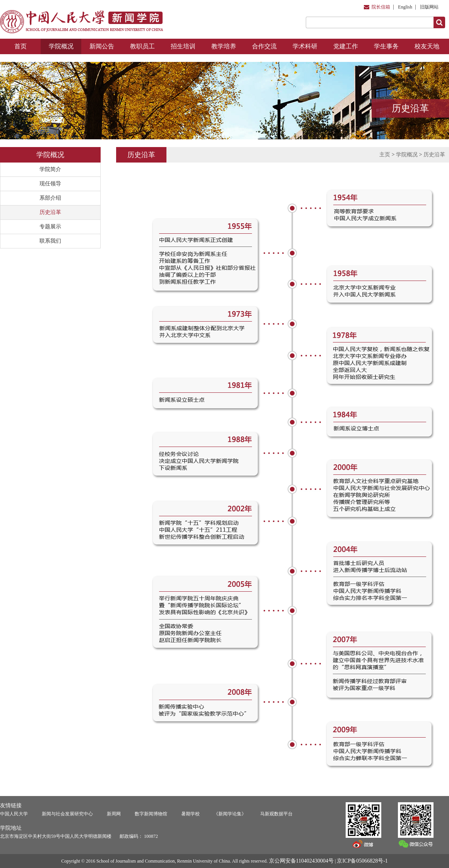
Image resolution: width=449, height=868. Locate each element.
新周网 (114, 814)
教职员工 (142, 46)
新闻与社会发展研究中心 (67, 814)
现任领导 (50, 184)
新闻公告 (102, 46)
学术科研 (305, 46)
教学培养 (224, 46)
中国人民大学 (14, 814)
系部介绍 (50, 198)
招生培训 (183, 46)
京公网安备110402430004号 (301, 861)
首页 (21, 46)
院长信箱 (381, 7)
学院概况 (61, 46)
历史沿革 (50, 212)
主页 (385, 155)
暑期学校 (190, 814)
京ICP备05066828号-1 (362, 861)
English (405, 7)
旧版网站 (429, 7)
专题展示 (50, 227)
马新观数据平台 (276, 814)
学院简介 (50, 169)
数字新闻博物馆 (151, 814)
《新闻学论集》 (230, 814)
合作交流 (264, 46)
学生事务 (386, 46)
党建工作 (346, 46)
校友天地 (427, 46)
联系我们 (50, 241)
